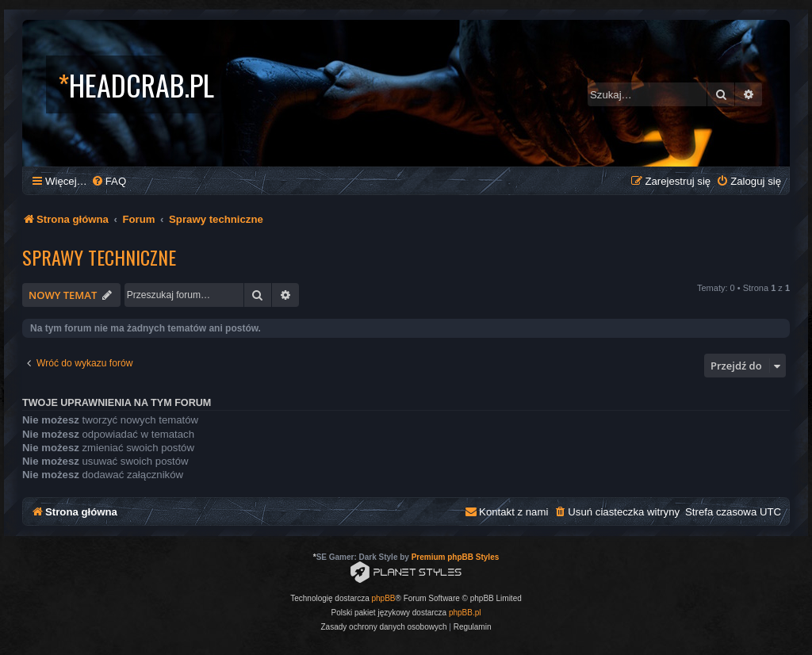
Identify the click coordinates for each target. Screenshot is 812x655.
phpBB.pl (465, 613)
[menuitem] (109, 181)
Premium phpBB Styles (456, 557)
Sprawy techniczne (99, 257)
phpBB (384, 598)
